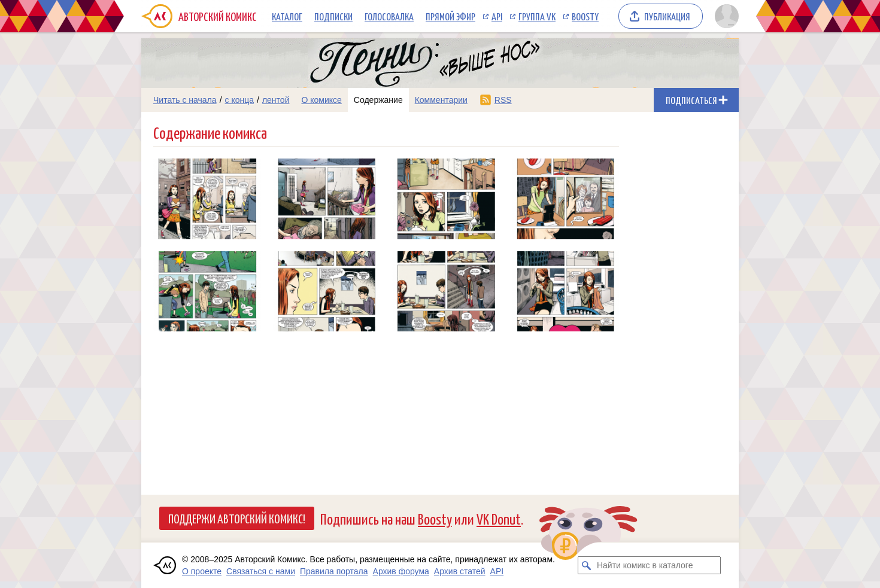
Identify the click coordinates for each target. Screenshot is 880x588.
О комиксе (321, 100)
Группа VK (537, 16)
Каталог (287, 16)
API (497, 16)
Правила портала (334, 571)
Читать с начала (185, 100)
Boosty (585, 16)
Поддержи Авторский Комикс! (237, 518)
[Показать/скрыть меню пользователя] (725, 16)
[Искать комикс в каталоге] (587, 565)
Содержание (378, 100)
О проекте (202, 571)
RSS (503, 100)
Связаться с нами (261, 571)
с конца (240, 100)
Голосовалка (389, 16)
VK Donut (499, 518)
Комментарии (441, 100)
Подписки (333, 16)
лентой (276, 100)
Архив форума (401, 571)
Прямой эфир (450, 16)
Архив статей (460, 571)
